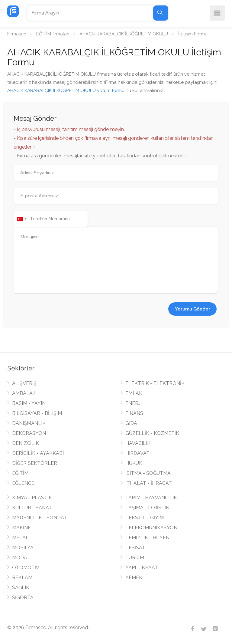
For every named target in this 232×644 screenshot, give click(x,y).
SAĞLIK (21, 588)
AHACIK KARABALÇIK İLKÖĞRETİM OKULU (124, 34)
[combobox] (21, 219)
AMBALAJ (23, 393)
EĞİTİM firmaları (53, 34)
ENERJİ (134, 403)
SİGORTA (23, 598)
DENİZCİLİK (26, 443)
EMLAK (134, 393)
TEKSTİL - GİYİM (145, 518)
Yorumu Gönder (193, 309)
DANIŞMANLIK (29, 423)
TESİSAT (135, 548)
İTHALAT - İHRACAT (149, 483)
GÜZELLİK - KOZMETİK (152, 433)
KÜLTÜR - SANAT (32, 508)
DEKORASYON (29, 433)
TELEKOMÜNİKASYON (151, 528)
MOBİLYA (23, 548)
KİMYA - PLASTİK (32, 498)
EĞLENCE (23, 483)
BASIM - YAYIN (29, 403)
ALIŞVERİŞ (24, 383)
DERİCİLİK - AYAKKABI (38, 453)
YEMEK (134, 578)
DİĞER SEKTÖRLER (35, 463)
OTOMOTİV (26, 568)
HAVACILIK (138, 443)
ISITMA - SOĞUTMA (148, 473)
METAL (20, 538)
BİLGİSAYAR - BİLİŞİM (37, 413)
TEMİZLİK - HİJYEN (147, 538)
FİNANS (134, 413)
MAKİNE (21, 528)
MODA (20, 558)
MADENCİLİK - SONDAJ (39, 518)
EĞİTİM (20, 473)
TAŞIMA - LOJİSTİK (147, 508)
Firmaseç (17, 34)
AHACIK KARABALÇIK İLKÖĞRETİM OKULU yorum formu (66, 90)
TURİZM (135, 558)
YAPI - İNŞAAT (142, 568)
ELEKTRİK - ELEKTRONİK (155, 383)
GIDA (131, 423)
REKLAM (22, 578)
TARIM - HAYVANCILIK (151, 498)
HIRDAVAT (137, 453)
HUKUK (134, 463)
